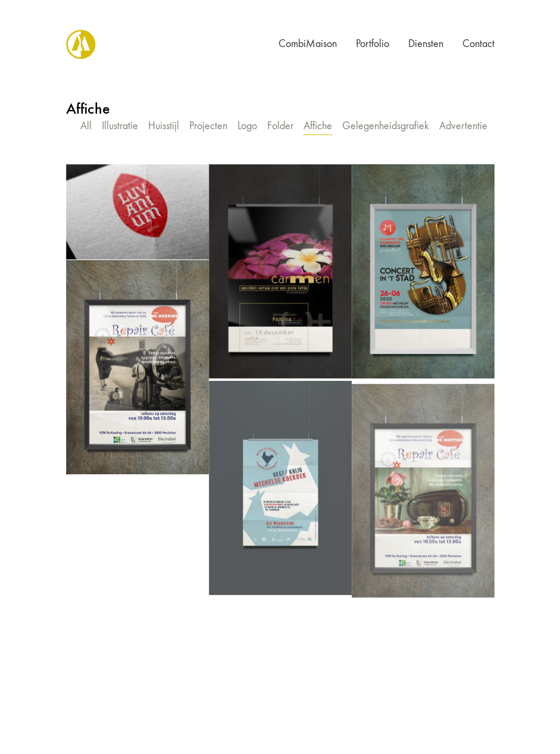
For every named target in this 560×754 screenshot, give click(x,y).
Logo (247, 126)
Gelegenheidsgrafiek (386, 126)
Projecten (208, 126)
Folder (280, 126)
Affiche (318, 126)
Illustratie (120, 126)
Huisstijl (164, 126)
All (86, 126)
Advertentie (463, 126)
